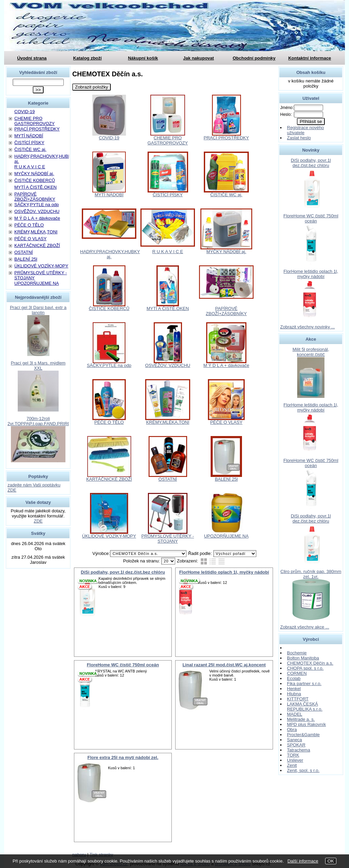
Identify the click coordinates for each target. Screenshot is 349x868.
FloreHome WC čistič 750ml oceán (123, 665)
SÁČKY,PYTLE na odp (109, 365)
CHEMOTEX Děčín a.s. (310, 663)
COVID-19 (109, 138)
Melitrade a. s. (301, 719)
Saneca (294, 740)
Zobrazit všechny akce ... (305, 627)
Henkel (294, 689)
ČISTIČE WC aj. (226, 195)
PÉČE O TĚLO (109, 422)
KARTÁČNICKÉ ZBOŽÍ (109, 479)
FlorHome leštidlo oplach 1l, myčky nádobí (224, 572)
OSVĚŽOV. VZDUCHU (168, 365)
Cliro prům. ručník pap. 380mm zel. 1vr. (311, 574)
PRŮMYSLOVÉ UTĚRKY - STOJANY (168, 539)
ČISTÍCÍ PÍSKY (168, 195)
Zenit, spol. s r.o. (303, 770)
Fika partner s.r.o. (304, 684)
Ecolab (294, 678)
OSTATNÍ (168, 479)
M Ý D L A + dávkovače (226, 365)
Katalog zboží (88, 58)
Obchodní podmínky (254, 58)
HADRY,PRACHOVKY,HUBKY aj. (110, 254)
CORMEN (297, 673)
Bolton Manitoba (303, 658)
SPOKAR (296, 745)
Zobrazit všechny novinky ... (307, 327)
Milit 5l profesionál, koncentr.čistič (311, 352)
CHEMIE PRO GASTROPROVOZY (168, 140)
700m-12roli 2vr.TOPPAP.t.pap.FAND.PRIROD (41, 421)
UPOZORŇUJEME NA (226, 536)
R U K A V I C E (168, 252)
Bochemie (297, 653)
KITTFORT (298, 699)
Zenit (292, 765)
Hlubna (294, 694)
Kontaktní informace (310, 58)
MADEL (295, 714)
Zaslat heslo (299, 138)
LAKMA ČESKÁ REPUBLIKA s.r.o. (305, 707)
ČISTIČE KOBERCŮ (109, 308)
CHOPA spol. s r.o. (305, 668)
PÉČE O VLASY (226, 422)
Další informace (303, 861)
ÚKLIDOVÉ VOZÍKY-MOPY (109, 536)
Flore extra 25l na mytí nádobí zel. (123, 757)
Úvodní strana (32, 58)
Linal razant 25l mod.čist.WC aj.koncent (224, 665)
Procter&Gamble (303, 735)
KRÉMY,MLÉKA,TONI (168, 422)
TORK (293, 755)
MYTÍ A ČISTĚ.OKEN (168, 308)
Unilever (295, 760)
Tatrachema (299, 750)
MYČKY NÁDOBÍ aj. (226, 252)
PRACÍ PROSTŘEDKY (226, 138)
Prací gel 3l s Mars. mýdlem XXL (38, 366)
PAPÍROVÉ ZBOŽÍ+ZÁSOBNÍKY (226, 311)
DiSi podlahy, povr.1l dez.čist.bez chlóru (123, 572)
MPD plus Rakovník (306, 724)
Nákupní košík (143, 58)
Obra (292, 730)
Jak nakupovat (198, 58)
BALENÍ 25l (226, 479)
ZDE (38, 521)
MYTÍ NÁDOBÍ (109, 195)
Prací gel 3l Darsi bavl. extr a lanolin (38, 310)
